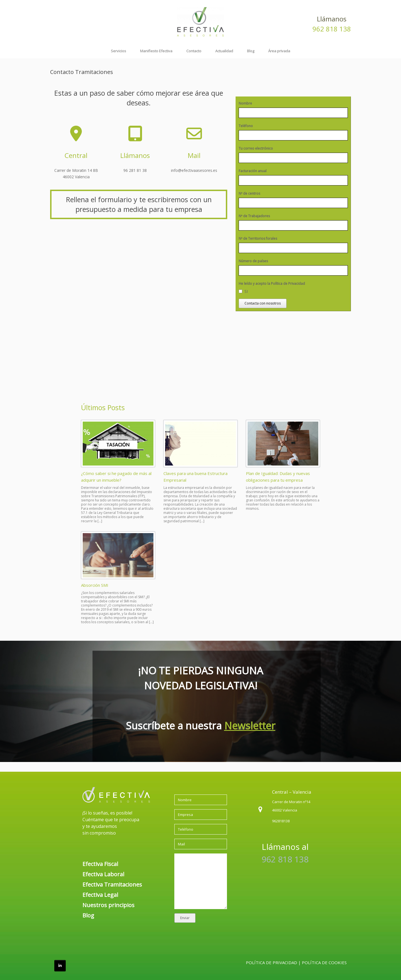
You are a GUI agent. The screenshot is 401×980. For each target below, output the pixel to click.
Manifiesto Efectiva (156, 51)
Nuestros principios (108, 905)
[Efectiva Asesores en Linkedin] (60, 966)
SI (246, 291)
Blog (251, 51)
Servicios (118, 51)
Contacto (194, 51)
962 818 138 (332, 29)
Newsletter (250, 726)
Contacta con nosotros (263, 303)
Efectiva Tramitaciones (112, 884)
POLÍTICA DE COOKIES (324, 962)
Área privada (279, 51)
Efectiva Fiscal (100, 864)
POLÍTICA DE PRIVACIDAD (272, 962)
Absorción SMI (95, 585)
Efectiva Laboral (103, 874)
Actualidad (224, 51)
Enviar (185, 918)
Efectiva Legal (100, 895)
